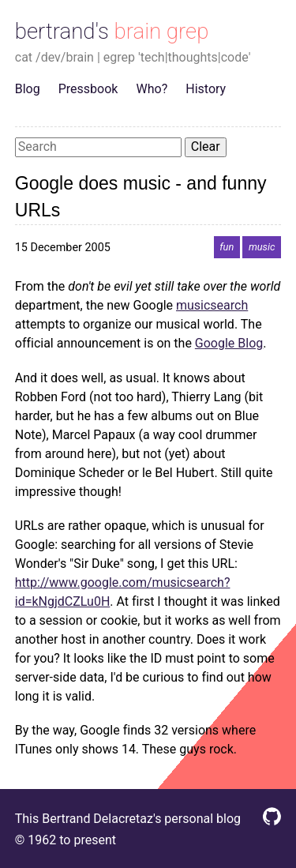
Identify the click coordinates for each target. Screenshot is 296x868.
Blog (28, 89)
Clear (206, 147)
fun (227, 248)
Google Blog (229, 343)
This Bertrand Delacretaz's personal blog (128, 819)
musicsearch (212, 305)
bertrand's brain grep (112, 31)
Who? (152, 89)
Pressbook (88, 89)
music (262, 248)
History (206, 89)
